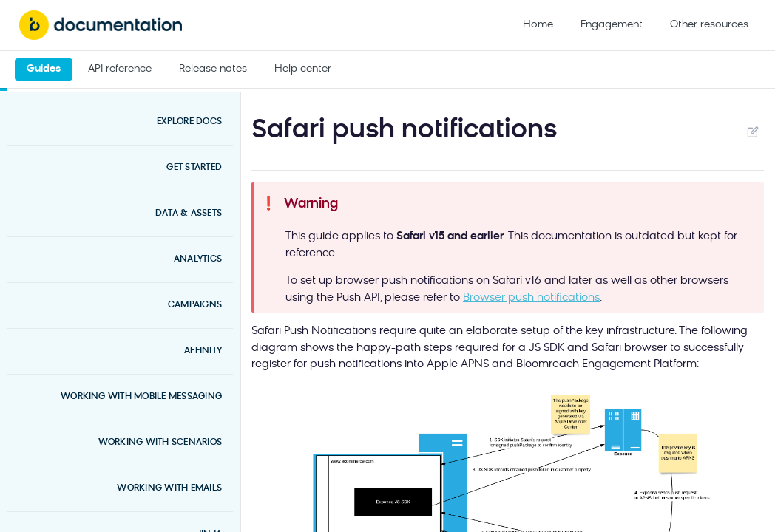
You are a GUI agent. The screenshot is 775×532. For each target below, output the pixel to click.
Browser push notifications (531, 298)
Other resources (709, 25)
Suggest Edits (752, 132)
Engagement (612, 25)
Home (538, 25)
